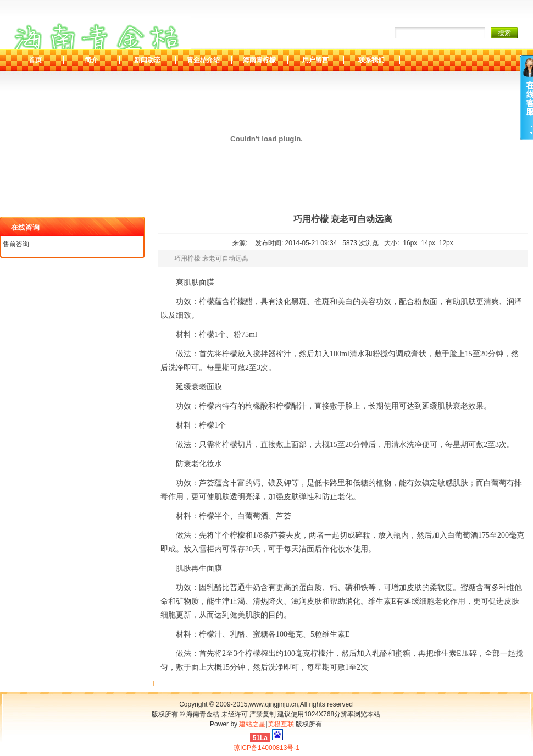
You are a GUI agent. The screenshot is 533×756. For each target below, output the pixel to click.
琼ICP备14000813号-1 (266, 748)
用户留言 (315, 60)
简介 (91, 60)
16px (410, 243)
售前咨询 (16, 244)
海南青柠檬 (259, 60)
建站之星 (252, 724)
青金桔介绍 (203, 60)
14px (428, 243)
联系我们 (371, 60)
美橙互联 (281, 724)
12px (446, 243)
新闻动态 (147, 60)
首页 (35, 60)
